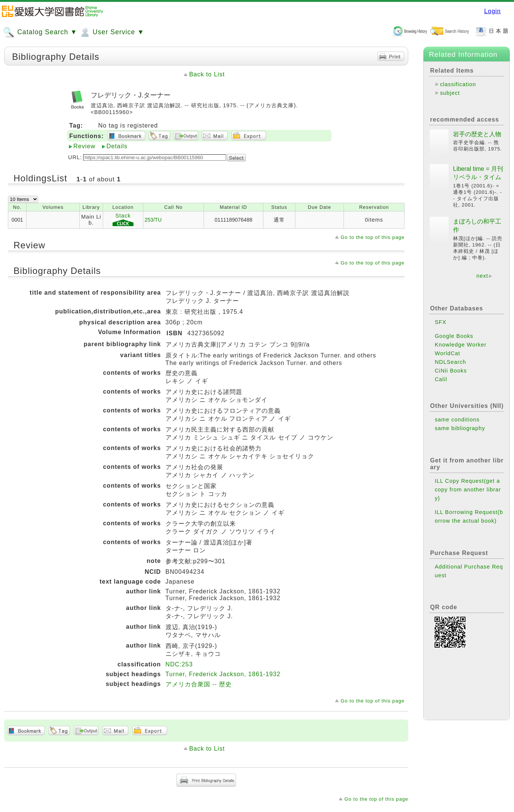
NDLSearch (450, 362)
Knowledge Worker (460, 345)
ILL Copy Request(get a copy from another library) (468, 490)
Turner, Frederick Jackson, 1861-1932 (223, 674)
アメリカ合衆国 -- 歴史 (199, 684)
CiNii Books (451, 371)
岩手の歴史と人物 (477, 134)
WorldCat (447, 353)
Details (117, 146)
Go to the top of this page (373, 237)
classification (458, 84)
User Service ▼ (112, 32)
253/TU (153, 220)
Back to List (207, 74)
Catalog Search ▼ (40, 32)
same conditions (457, 420)
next (482, 276)
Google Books (454, 336)
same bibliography (460, 428)
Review (84, 146)
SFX (440, 322)
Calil (441, 379)
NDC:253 (179, 664)
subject (450, 93)
